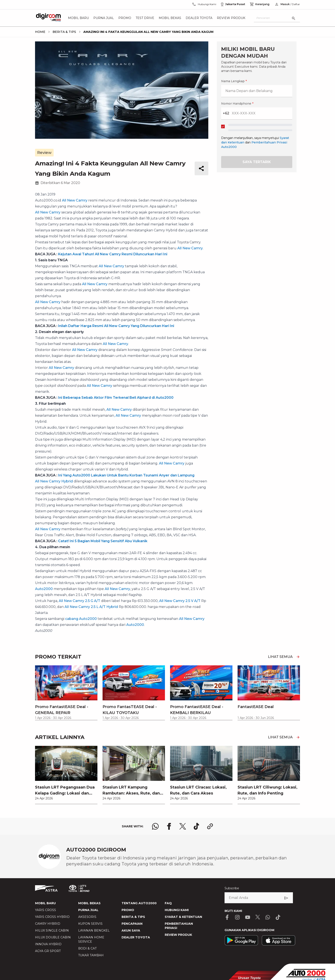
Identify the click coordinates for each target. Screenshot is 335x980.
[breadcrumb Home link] (40, 32)
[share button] (201, 168)
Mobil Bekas (170, 18)
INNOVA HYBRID (48, 944)
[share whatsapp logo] (155, 826)
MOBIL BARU (45, 903)
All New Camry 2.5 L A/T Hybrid (91, 607)
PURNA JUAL (88, 910)
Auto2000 (44, 589)
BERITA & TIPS (133, 917)
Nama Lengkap (234, 81)
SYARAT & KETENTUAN (183, 917)
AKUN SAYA (131, 930)
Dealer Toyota (199, 18)
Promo (125, 18)
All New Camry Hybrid (54, 481)
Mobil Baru (78, 18)
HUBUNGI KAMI (177, 910)
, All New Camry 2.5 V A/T (179, 601)
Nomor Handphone (237, 104)
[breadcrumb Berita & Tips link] (63, 32)
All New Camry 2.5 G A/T (79, 601)
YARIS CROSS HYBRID (52, 917)
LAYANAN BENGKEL (94, 930)
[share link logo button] (210, 826)
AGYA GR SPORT (48, 951)
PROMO (128, 910)
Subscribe (232, 888)
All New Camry (75, 200)
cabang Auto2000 (81, 619)
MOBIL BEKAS (89, 903)
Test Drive (145, 18)
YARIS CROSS (46, 910)
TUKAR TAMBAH (91, 955)
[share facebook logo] (169, 826)
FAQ (168, 903)
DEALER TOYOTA (136, 937)
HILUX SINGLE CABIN (52, 930)
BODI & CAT (87, 948)
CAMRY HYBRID (48, 924)
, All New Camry (128, 416)
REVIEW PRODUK (178, 935)
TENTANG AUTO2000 (139, 903)
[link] (66, 775)
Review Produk (231, 18)
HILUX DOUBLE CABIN (53, 937)
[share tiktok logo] (196, 826)
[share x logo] (183, 826)
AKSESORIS (87, 917)
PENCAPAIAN (132, 924)
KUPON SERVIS (90, 924)
